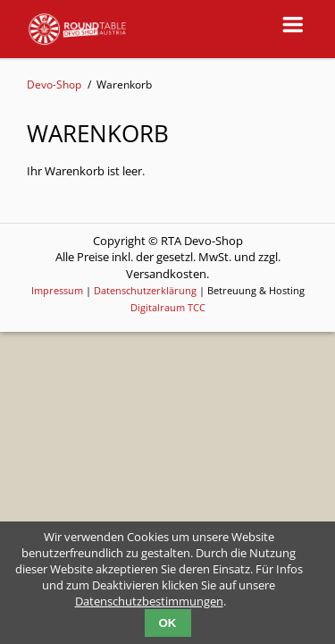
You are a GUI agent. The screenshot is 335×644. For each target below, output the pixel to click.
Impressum (57, 290)
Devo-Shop (54, 85)
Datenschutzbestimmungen (149, 601)
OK (168, 623)
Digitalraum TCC (168, 307)
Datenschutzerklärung (145, 290)
